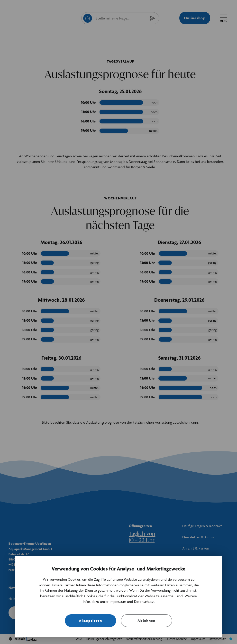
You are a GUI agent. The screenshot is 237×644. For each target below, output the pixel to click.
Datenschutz (144, 602)
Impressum (118, 602)
